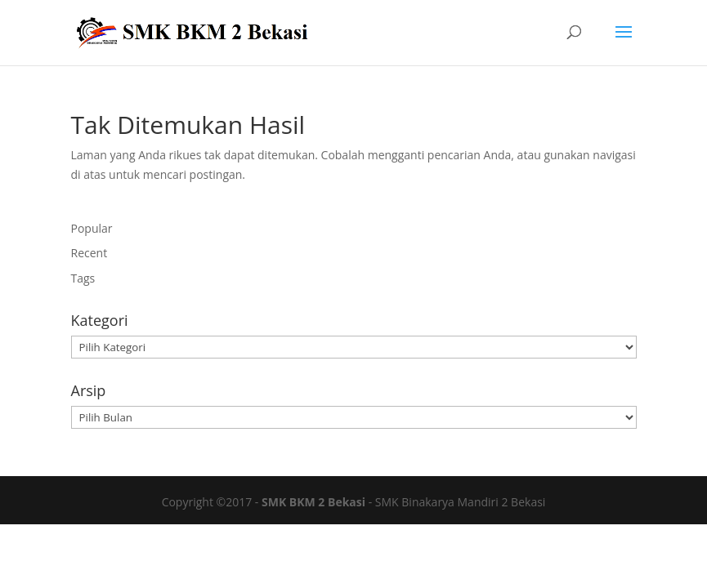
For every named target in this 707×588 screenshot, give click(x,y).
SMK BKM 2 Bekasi (313, 502)
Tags (83, 278)
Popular (92, 228)
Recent (89, 253)
